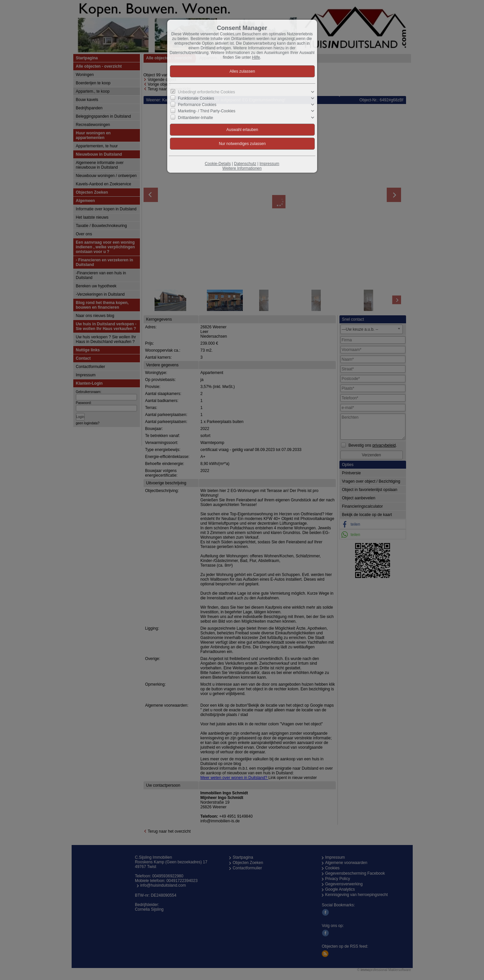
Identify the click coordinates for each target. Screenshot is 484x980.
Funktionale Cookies (196, 98)
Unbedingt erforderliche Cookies (206, 92)
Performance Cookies (197, 105)
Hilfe (256, 57)
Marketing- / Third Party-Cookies (207, 111)
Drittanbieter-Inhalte (195, 117)
